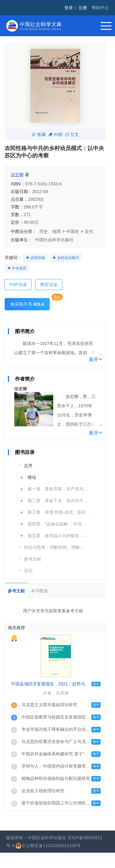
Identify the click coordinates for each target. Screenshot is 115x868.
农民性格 (38, 258)
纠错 (56, 134)
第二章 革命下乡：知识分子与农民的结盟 (59, 501)
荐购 (57, 297)
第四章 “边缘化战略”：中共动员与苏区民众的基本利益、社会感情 (59, 524)
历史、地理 (50, 231)
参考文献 (33, 559)
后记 (28, 571)
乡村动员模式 (68, 258)
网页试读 (49, 285)
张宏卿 (17, 175)
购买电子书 (27, 304)
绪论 (32, 477)
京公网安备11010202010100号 (48, 846)
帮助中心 (100, 8)
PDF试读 (18, 285)
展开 (96, 359)
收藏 (39, 134)
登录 (69, 8)
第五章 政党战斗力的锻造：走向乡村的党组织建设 (59, 536)
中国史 (73, 231)
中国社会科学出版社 (54, 240)
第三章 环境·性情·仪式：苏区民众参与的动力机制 (59, 512)
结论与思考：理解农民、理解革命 (55, 547)
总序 (28, 466)
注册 (83, 8)
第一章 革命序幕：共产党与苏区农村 (59, 489)
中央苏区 (19, 268)
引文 (72, 134)
